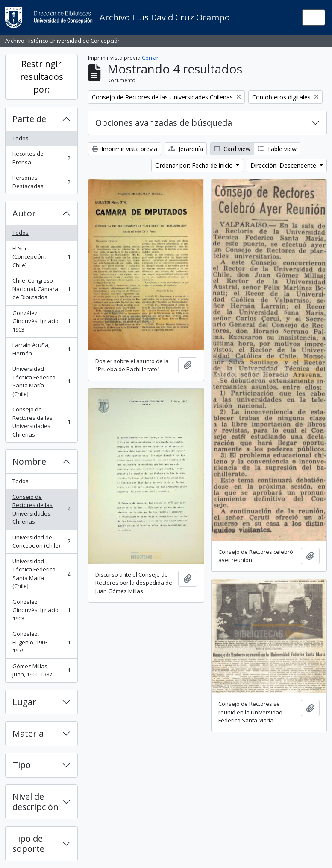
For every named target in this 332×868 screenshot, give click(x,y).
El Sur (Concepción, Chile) (41, 257)
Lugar (24, 702)
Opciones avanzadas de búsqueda (164, 123)
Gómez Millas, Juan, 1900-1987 (41, 670)
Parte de (29, 119)
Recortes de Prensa (41, 158)
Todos (21, 138)
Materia (28, 733)
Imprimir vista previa (125, 149)
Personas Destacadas (41, 182)
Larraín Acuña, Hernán (41, 349)
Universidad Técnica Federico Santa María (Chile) (41, 381)
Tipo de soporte (28, 843)
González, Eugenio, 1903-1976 (41, 642)
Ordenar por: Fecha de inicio (195, 165)
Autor (24, 213)
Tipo (22, 765)
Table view (277, 149)
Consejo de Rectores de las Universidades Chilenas (41, 422)
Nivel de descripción (35, 802)
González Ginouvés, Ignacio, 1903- (41, 321)
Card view (232, 149)
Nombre (29, 462)
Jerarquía (186, 149)
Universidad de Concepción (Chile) (41, 542)
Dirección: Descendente (284, 165)
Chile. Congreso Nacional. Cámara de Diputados (41, 289)
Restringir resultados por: (42, 77)
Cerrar (150, 58)
